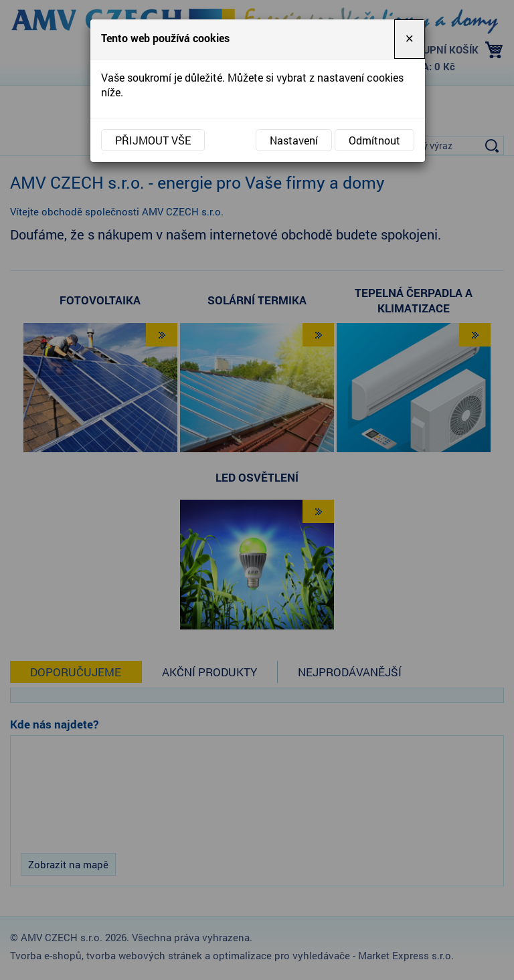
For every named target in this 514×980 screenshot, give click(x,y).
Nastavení (294, 140)
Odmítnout (374, 140)
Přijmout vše (153, 140)
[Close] (410, 39)
